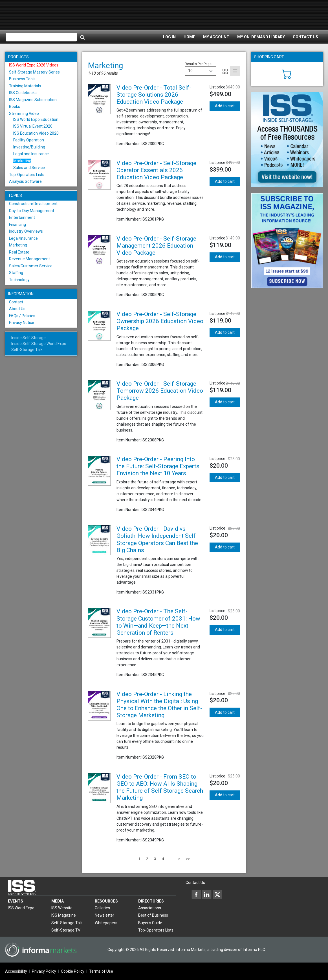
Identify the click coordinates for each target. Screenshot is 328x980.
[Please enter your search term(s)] (41, 37)
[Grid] (225, 71)
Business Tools (22, 79)
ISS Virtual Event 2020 (33, 126)
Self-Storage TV (66, 930)
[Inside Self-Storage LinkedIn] (207, 894)
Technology (19, 280)
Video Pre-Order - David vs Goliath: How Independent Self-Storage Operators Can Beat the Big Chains (157, 539)
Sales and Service (29, 168)
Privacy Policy (44, 971)
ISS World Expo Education (36, 119)
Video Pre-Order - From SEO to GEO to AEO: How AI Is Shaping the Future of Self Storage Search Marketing (160, 787)
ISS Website (62, 908)
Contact (16, 302)
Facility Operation (29, 140)
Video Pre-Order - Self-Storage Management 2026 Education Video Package (156, 246)
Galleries (102, 908)
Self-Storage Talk (27, 350)
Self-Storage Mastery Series (34, 72)
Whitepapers (106, 923)
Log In (169, 37)
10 (190, 71)
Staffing (16, 273)
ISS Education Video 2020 (36, 133)
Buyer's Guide (150, 923)
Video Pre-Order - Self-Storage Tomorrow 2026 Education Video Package (160, 391)
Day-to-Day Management (32, 211)
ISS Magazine (64, 915)
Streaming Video (24, 114)
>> (188, 859)
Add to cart (225, 106)
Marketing (22, 161)
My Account (216, 37)
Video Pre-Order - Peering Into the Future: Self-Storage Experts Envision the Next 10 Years (158, 466)
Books (15, 106)
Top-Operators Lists (27, 175)
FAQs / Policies (22, 316)
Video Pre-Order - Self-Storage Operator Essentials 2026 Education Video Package (156, 170)
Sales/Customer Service (31, 266)
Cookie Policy (73, 971)
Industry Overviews (26, 231)
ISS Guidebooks (23, 93)
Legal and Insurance (31, 154)
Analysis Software (25, 181)
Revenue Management (29, 259)
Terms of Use (101, 971)
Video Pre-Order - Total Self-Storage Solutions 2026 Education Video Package (154, 95)
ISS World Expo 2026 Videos (34, 65)
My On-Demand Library (261, 37)
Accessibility (16, 971)
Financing (17, 225)
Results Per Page (198, 64)
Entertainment (22, 217)
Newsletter (104, 915)
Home (189, 37)
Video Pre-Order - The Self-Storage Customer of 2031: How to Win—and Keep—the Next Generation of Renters (158, 622)
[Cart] (287, 74)
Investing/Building (29, 147)
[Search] (83, 37)
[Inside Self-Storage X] (217, 894)
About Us (17, 309)
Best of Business (153, 915)
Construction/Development (33, 204)
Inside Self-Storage (28, 338)
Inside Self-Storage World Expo (39, 344)
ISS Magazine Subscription (33, 100)
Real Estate (19, 252)
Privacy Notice (22, 323)
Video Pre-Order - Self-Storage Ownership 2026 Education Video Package (160, 321)
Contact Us (305, 37)
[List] (235, 71)
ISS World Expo (21, 908)
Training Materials (25, 86)
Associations (150, 908)
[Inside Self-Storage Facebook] (196, 894)
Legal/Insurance (23, 238)
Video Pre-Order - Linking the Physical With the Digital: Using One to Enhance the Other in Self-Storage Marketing (159, 705)
